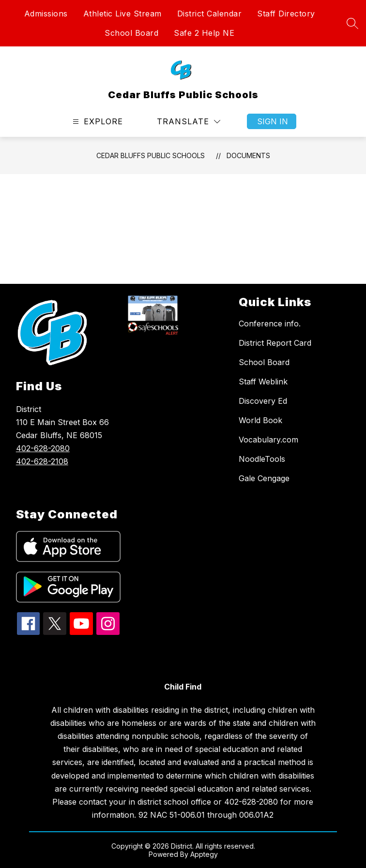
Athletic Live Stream (122, 14)
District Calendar (210, 14)
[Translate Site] (189, 122)
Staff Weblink (263, 382)
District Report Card (275, 343)
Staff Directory (286, 14)
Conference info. (270, 324)
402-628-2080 (43, 448)
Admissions (46, 14)
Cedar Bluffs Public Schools (151, 155)
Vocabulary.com (268, 440)
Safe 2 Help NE (204, 33)
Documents (248, 155)
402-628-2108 (42, 461)
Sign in (273, 121)
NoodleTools (262, 459)
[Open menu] (97, 122)
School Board (131, 33)
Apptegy (204, 854)
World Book (260, 420)
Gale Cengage (264, 478)
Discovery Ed (263, 401)
